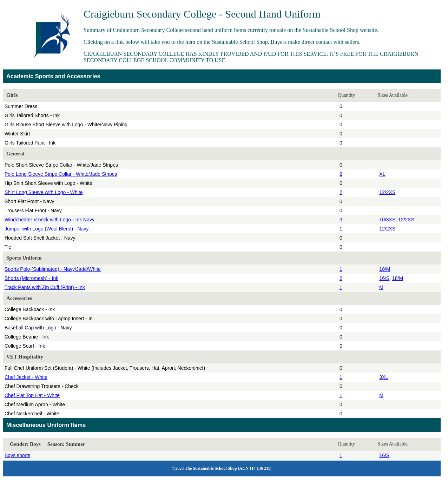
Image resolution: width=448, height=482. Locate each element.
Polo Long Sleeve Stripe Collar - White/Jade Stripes (61, 174)
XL (382, 174)
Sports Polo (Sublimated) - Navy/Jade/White (53, 269)
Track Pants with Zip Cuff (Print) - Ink (45, 287)
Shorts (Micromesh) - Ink (31, 278)
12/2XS (387, 192)
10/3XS (387, 220)
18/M (385, 269)
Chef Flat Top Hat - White (32, 395)
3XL (384, 377)
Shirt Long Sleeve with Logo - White (44, 192)
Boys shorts (17, 455)
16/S (384, 278)
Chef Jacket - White (26, 377)
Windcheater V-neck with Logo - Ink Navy (50, 220)
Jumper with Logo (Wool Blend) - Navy (47, 229)
